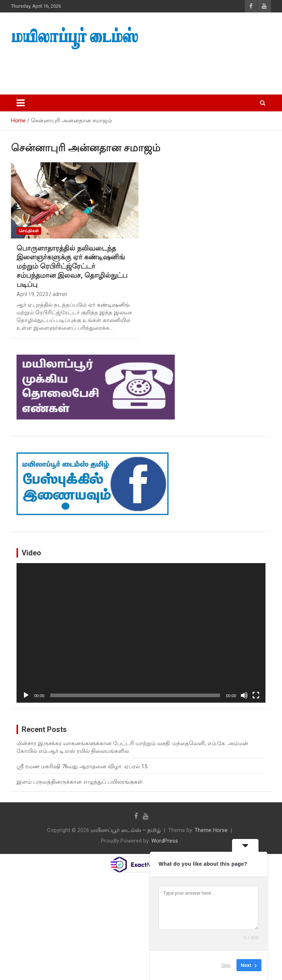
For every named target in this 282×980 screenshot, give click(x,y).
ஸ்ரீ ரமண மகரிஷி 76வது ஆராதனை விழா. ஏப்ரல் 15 (82, 766)
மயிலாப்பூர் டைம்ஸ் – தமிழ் (126, 830)
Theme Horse (211, 830)
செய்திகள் (29, 231)
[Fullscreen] (256, 695)
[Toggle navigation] (21, 103)
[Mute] (244, 695)
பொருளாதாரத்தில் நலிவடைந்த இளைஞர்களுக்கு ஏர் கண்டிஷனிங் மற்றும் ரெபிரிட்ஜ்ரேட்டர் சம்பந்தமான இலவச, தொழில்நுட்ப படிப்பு (72, 266)
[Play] (26, 695)
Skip (226, 965)
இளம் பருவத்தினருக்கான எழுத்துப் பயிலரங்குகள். (80, 782)
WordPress (165, 841)
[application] (141, 633)
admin (60, 294)
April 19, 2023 (32, 294)
